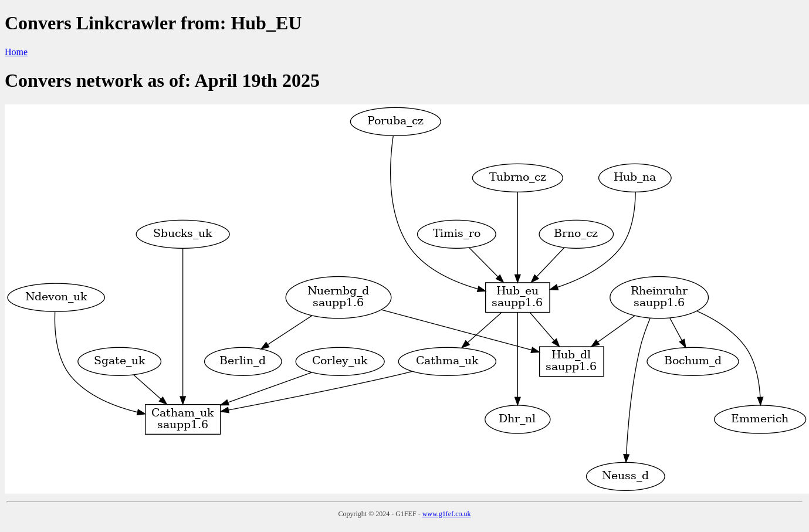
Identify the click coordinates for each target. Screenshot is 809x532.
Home (16, 52)
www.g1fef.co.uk (447, 514)
